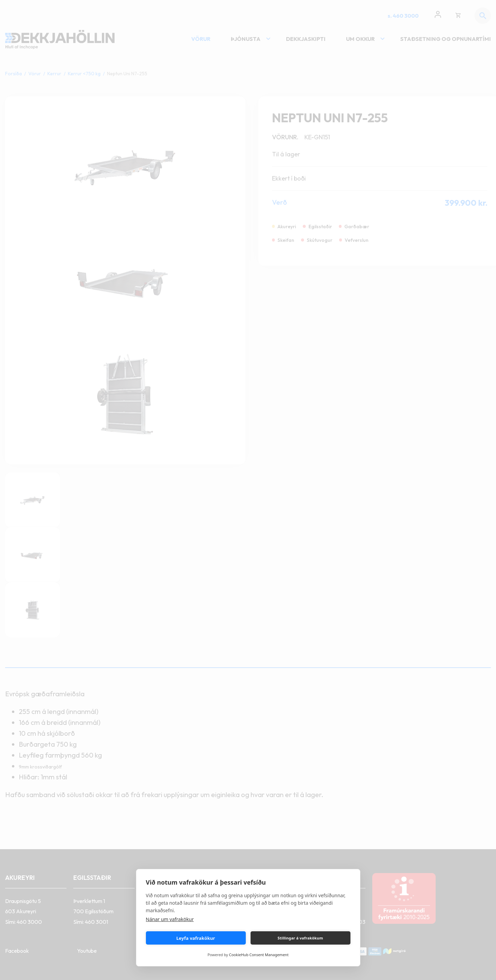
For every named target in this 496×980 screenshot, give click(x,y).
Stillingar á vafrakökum (300, 938)
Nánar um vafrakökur (170, 919)
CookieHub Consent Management (259, 955)
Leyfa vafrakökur (196, 938)
